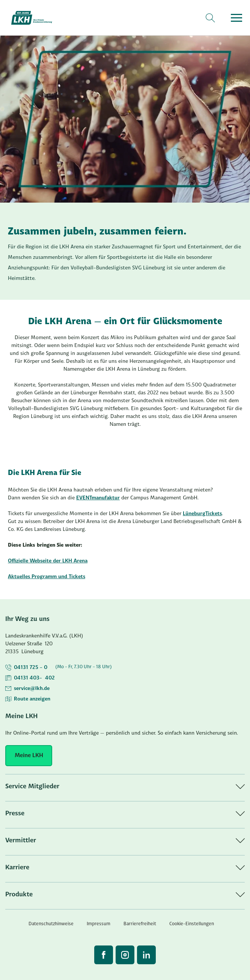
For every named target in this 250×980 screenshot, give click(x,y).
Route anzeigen (32, 699)
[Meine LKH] (29, 756)
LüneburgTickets (202, 514)
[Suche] (210, 18)
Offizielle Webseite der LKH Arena (48, 561)
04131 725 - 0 (31, 668)
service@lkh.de (32, 689)
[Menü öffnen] (236, 18)
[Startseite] (36, 18)
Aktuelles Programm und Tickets (47, 577)
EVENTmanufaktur (98, 498)
